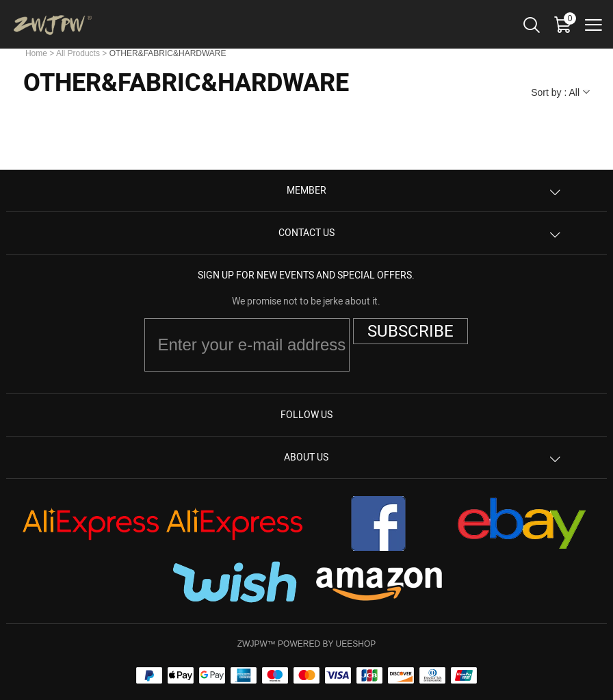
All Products (78, 53)
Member (306, 191)
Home (36, 53)
